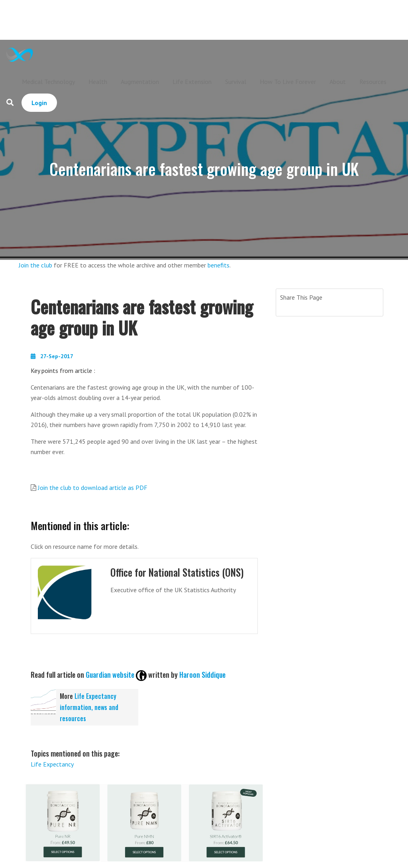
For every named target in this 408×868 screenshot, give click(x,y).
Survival (236, 82)
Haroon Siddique (202, 675)
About (338, 82)
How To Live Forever (288, 82)
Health (98, 82)
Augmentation (140, 82)
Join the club (35, 265)
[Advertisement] (220, 20)
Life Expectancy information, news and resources (89, 707)
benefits (219, 265)
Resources (373, 82)
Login (39, 103)
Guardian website (110, 675)
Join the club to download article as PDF (93, 488)
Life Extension (192, 82)
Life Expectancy (52, 764)
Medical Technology (48, 82)
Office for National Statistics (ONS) (179, 572)
